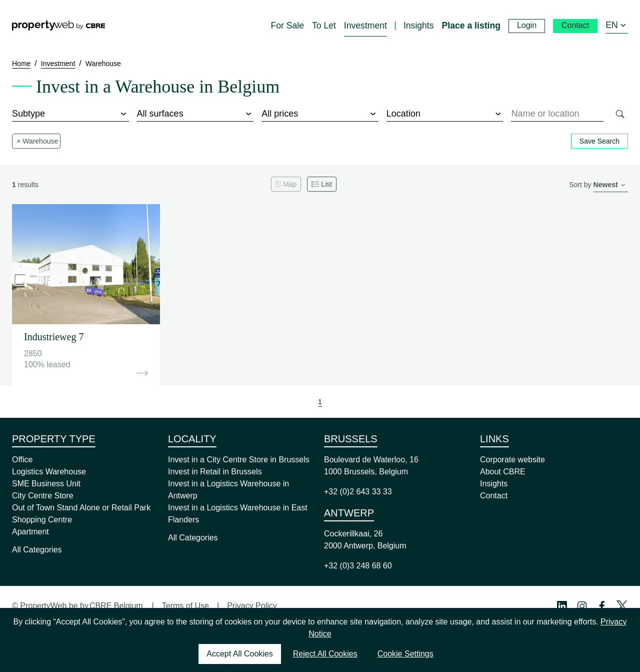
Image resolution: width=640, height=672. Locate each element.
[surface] (195, 114)
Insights (494, 484)
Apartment (30, 532)
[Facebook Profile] (602, 606)
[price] (320, 114)
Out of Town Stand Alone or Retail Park (81, 508)
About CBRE (503, 472)
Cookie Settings (405, 654)
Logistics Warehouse (49, 472)
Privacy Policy (252, 606)
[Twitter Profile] (622, 606)
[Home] (58, 26)
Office (22, 460)
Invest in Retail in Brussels (215, 472)
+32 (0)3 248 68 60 (358, 566)
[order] (611, 185)
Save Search (599, 141)
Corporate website (512, 460)
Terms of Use (185, 606)
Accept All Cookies (240, 654)
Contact (494, 496)
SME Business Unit (46, 484)
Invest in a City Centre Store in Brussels (239, 460)
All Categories (37, 550)
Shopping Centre (42, 520)
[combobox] (557, 114)
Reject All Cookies (325, 654)
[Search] (620, 114)
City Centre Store (43, 496)
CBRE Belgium (116, 606)
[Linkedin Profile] (562, 606)
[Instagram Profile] (582, 606)
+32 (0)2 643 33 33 (358, 492)
